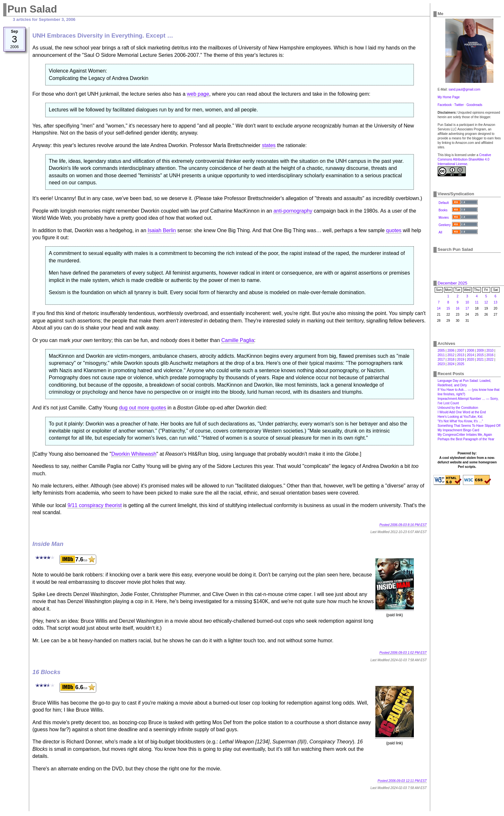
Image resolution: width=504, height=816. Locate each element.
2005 (441, 351)
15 (448, 308)
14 (439, 308)
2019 (461, 360)
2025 (461, 364)
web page (198, 94)
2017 (441, 360)
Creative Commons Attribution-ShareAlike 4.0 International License (464, 159)
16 (458, 308)
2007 (461, 351)
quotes (394, 230)
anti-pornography (293, 211)
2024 (451, 364)
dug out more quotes (143, 408)
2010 (490, 351)
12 (486, 302)
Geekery (445, 225)
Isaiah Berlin (162, 230)
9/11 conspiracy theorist (94, 505)
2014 (470, 355)
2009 (480, 351)
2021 (480, 360)
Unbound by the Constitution (458, 408)
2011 (441, 355)
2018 (451, 360)
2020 (470, 360)
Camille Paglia (238, 340)
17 (467, 308)
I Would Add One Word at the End (462, 412)
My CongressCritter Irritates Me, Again (465, 435)
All (440, 232)
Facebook (445, 105)
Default (444, 203)
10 (467, 302)
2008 (470, 351)
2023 (441, 364)
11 (477, 302)
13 (495, 302)
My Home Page (449, 97)
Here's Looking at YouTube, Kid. (460, 417)
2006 (451, 351)
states (269, 145)
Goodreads (474, 105)
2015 (480, 355)
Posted (403, 525)
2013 (461, 355)
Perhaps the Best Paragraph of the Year (466, 439)
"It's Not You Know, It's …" (460, 421)
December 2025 (453, 283)
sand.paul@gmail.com (464, 89)
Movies (444, 218)
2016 (490, 355)
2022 (490, 360)
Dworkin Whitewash (134, 454)
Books (443, 210)
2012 (451, 355)
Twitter (459, 105)
